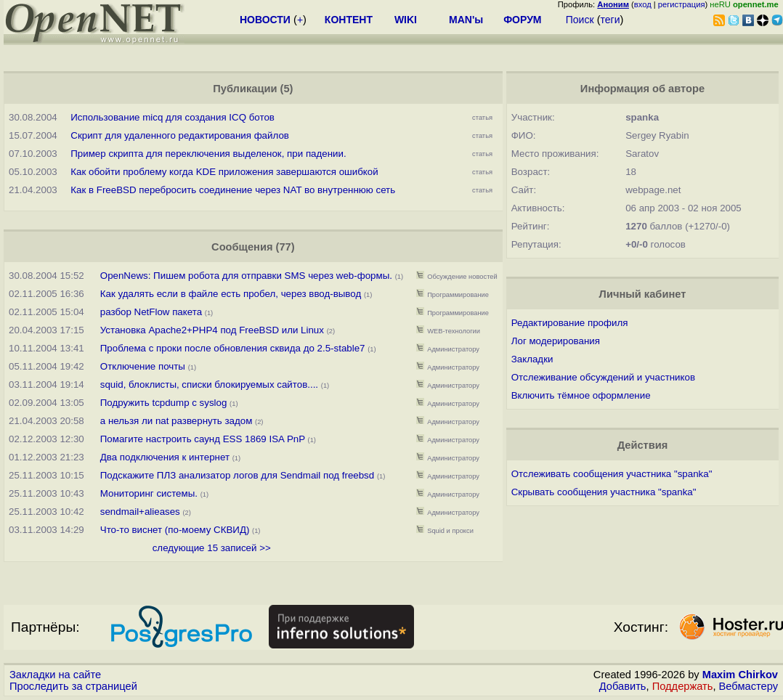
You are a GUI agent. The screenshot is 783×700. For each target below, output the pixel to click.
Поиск (580, 20)
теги (610, 20)
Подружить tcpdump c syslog (164, 403)
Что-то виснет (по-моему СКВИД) (175, 530)
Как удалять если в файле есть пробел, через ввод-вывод (231, 294)
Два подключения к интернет (165, 457)
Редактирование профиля (570, 323)
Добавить (623, 686)
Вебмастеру (748, 686)
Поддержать (683, 686)
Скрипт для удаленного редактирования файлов (180, 135)
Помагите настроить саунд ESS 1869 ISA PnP (203, 439)
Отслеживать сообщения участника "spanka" (612, 474)
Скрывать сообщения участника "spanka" (604, 492)
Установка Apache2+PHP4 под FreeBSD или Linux (212, 330)
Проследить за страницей (73, 686)
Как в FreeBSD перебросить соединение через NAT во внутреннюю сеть (233, 190)
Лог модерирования (556, 341)
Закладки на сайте (55, 675)
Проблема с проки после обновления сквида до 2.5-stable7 (233, 348)
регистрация (682, 4)
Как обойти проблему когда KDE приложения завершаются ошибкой (224, 172)
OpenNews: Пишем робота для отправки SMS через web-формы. (246, 276)
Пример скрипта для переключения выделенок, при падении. (208, 154)
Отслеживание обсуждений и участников (603, 377)
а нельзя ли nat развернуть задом (177, 421)
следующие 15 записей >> (212, 548)
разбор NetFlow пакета (151, 312)
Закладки (532, 359)
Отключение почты (143, 366)
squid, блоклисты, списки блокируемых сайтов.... (211, 384)
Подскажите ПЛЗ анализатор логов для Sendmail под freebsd (237, 475)
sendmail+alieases (140, 512)
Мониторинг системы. (149, 493)
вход (643, 4)
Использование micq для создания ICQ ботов (173, 117)
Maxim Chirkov (740, 675)
